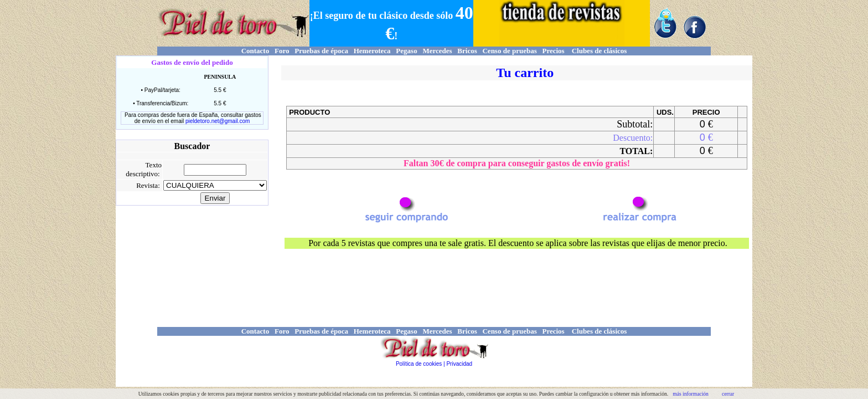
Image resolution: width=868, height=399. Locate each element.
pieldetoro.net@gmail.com (218, 121)
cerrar (728, 394)
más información (691, 394)
